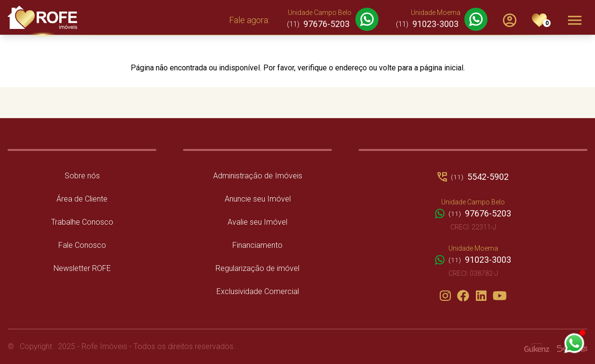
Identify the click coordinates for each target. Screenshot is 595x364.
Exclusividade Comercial (258, 291)
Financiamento (257, 245)
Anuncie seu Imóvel (258, 199)
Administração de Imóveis (258, 176)
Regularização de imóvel (257, 268)
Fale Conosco (82, 245)
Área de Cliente (82, 199)
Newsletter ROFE (82, 268)
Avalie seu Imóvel (257, 222)
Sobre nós (82, 176)
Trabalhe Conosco (82, 222)
